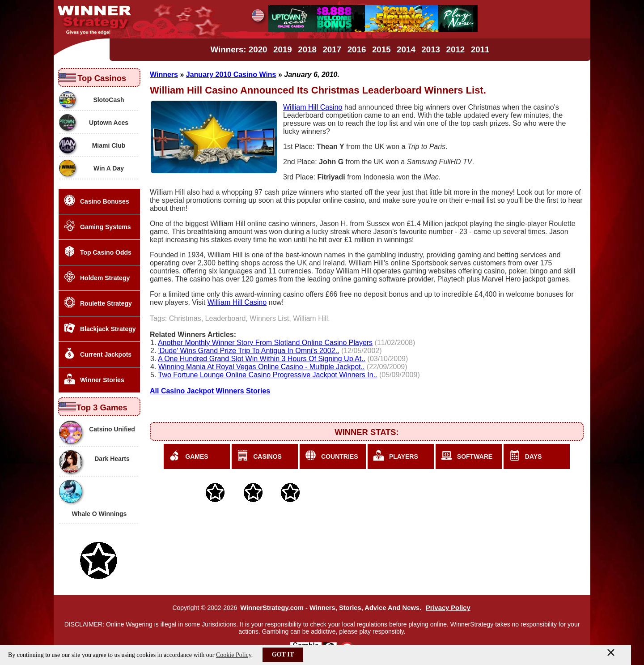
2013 (431, 49)
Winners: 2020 (239, 49)
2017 (332, 49)
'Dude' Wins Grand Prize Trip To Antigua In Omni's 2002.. (249, 351)
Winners (164, 75)
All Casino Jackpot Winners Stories (210, 391)
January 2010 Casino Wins (231, 75)
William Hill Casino (313, 107)
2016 (357, 49)
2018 (307, 49)
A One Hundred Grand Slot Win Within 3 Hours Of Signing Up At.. (262, 359)
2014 (406, 49)
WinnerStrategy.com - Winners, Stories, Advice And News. (331, 608)
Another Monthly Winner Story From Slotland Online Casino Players (265, 343)
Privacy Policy (448, 608)
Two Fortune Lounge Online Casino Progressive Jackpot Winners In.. (268, 375)
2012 (456, 49)
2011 (480, 49)
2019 (283, 49)
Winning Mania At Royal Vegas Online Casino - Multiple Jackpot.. (262, 367)
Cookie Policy (234, 655)
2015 (381, 49)
